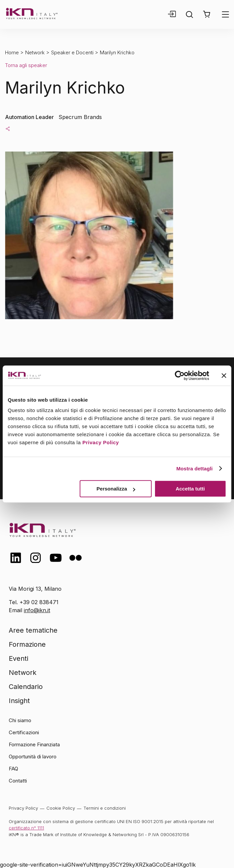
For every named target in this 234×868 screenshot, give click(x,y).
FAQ (13, 769)
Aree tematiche (33, 630)
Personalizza (116, 489)
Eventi (18, 658)
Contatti (18, 781)
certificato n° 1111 (26, 828)
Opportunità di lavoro (33, 757)
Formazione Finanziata (34, 744)
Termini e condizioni (105, 808)
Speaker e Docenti (72, 52)
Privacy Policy (101, 442)
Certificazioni (24, 732)
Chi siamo (20, 720)
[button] (207, 14)
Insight (19, 701)
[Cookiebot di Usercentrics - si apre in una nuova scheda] (180, 375)
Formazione (27, 644)
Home (12, 52)
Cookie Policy (61, 808)
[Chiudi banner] (224, 375)
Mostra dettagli (194, 469)
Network (35, 52)
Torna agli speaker (26, 65)
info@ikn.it (37, 610)
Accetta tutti (190, 489)
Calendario (26, 687)
